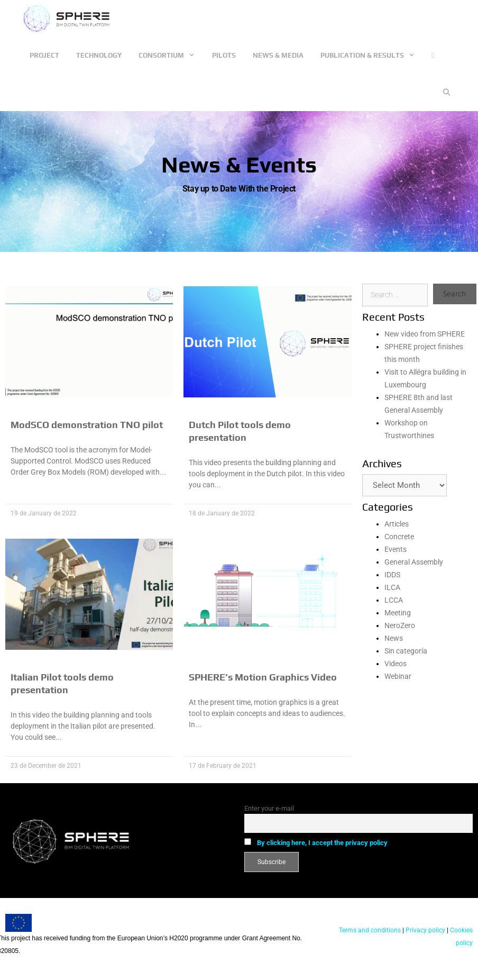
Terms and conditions (370, 930)
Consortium (171, 56)
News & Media (278, 55)
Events (396, 549)
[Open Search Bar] (447, 93)
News (394, 638)
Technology (99, 55)
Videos (396, 664)
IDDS (392, 575)
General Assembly (414, 562)
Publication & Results (372, 56)
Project (44, 55)
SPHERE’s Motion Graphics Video (263, 677)
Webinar (398, 676)
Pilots (224, 55)
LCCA (394, 600)
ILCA (392, 587)
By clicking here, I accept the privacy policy (322, 843)
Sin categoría (406, 651)
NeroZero (400, 625)
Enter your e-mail (269, 808)
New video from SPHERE (425, 334)
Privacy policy (425, 930)
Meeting (398, 613)
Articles (397, 524)
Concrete (399, 537)
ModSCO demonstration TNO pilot (87, 425)
